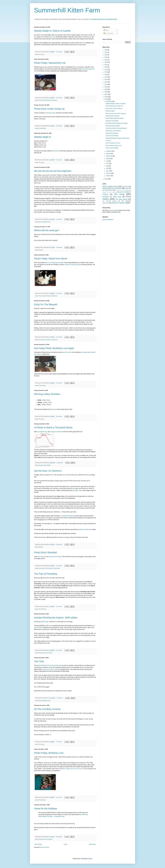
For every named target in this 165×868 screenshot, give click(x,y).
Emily (41, 557)
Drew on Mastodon (108, 220)
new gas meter (78, 490)
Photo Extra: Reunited (45, 552)
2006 (106, 97)
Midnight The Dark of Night (109, 192)
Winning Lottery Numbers (47, 394)
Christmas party (50, 113)
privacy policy (113, 210)
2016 (106, 72)
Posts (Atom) (45, 847)
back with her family (55, 557)
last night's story (42, 432)
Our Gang (41, 54)
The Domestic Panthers (110, 201)
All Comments (108, 33)
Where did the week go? (47, 230)
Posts (106, 30)
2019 (106, 65)
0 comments (59, 52)
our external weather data (68, 516)
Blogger (90, 859)
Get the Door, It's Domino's (48, 471)
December (109, 101)
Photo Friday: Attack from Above (51, 259)
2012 (106, 82)
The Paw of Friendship (46, 574)
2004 (106, 179)
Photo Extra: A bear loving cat (49, 109)
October (108, 154)
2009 (106, 89)
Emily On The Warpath (46, 304)
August (108, 159)
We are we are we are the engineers (53, 171)
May (107, 166)
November (109, 151)
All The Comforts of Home (47, 709)
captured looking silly (71, 265)
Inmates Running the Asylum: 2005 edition (56, 618)
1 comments (59, 219)
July (107, 161)
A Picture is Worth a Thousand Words (53, 428)
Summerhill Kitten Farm (67, 10)
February (109, 173)
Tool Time (39, 661)
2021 (106, 60)
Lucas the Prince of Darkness (122, 190)
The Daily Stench (121, 199)
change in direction (56, 432)
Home (65, 844)
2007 (106, 94)
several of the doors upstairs (51, 669)
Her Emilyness (43, 340)
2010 (106, 87)
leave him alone (67, 352)
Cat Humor (42, 568)
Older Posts (92, 844)
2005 (106, 99)
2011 (106, 84)
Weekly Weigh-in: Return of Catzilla (52, 31)
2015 (106, 75)
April (107, 168)
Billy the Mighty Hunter (45, 222)
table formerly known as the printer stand (49, 665)
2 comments (59, 160)
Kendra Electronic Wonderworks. (105, 19)
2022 (106, 57)
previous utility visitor (85, 529)
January (108, 176)
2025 (106, 50)
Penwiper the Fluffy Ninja (112, 197)
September (109, 156)
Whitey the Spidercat (52, 100)
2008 (106, 92)
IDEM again (45, 622)
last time (52, 37)
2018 (106, 67)
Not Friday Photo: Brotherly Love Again (54, 348)
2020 (106, 62)
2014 (106, 77)
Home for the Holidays (46, 809)
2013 (106, 79)
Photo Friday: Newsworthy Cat (50, 63)
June (107, 163)
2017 (106, 70)
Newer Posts (38, 844)
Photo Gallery (42, 100)
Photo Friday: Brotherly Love (49, 753)
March (108, 171)
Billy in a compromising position (54, 263)
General (41, 250)
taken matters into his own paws (72, 769)
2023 (106, 55)
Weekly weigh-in (43, 137)
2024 (106, 52)
